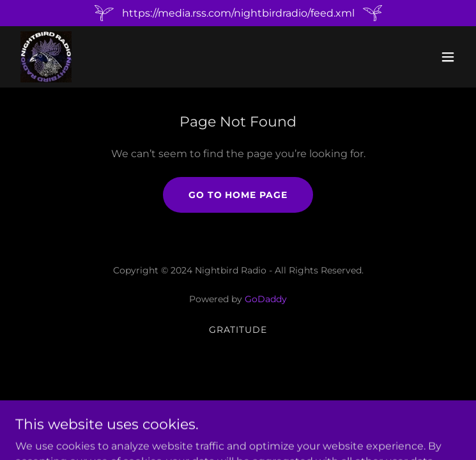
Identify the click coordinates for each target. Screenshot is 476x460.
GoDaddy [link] (266, 299)
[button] (448, 57)
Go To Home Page (238, 195)
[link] (46, 57)
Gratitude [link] (238, 330)
